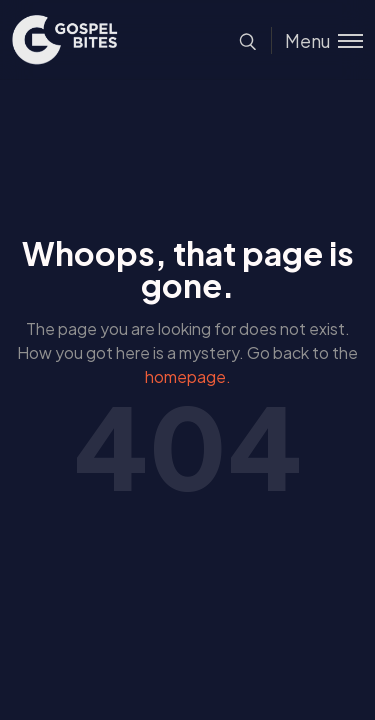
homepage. (188, 376)
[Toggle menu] (317, 40)
